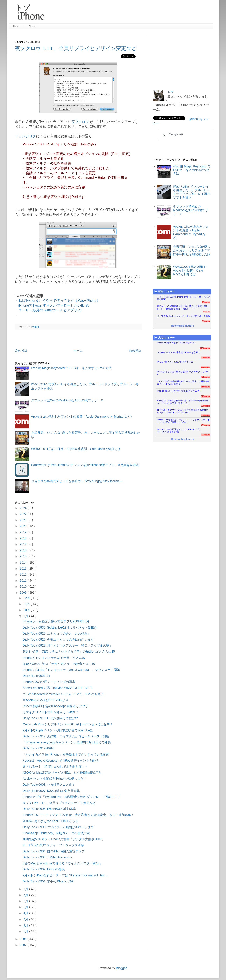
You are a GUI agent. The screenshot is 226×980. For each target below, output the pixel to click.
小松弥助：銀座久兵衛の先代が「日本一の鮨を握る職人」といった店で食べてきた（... (183, 402)
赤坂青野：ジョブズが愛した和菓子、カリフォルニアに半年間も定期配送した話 (192, 250)
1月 (26, 931)
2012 (24, 575)
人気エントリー (164, 338)
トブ (170, 92)
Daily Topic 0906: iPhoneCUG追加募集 (49, 809)
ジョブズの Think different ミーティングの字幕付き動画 (183, 316)
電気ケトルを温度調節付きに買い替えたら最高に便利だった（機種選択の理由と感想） (183, 307)
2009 (24, 593)
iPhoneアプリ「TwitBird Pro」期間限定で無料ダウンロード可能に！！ (72, 797)
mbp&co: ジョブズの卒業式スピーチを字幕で (179, 352)
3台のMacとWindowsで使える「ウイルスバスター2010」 (63, 863)
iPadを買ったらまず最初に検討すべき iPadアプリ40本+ (183, 373)
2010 (24, 587)
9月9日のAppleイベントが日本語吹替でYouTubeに (58, 730)
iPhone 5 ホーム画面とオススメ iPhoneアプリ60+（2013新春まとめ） (179, 431)
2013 (24, 569)
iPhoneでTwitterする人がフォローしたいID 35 (54, 305)
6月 (26, 901)
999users (205, 358)
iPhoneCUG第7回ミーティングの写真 (49, 682)
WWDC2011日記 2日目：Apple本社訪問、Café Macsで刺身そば (76, 449)
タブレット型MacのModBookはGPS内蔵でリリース (67, 400)
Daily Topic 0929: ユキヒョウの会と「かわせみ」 (57, 634)
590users (205, 406)
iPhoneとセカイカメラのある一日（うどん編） (55, 658)
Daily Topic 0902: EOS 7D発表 (44, 869)
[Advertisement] (130, 14)
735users (205, 387)
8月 (26, 889)
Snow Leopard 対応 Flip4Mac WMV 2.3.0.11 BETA (58, 688)
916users (205, 367)
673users (205, 396)
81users (206, 321)
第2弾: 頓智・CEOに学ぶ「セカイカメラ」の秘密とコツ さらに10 (69, 652)
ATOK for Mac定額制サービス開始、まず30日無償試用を (62, 773)
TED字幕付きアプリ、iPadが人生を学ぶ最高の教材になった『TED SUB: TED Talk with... (183, 411)
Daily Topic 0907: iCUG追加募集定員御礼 (51, 791)
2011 (24, 581)
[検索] (185, 134)
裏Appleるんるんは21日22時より (46, 700)
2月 (26, 925)
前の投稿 (135, 351)
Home (17, 26)
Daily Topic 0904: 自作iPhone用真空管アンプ (54, 851)
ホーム (78, 351)
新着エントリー (164, 291)
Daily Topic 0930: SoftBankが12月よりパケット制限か (60, 628)
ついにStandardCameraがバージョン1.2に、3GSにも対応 (63, 694)
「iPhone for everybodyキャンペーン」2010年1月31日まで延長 (67, 742)
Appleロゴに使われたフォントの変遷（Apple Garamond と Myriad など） (82, 416)
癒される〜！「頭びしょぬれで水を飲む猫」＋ (55, 767)
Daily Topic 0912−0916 (38, 748)
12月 (27, 598)
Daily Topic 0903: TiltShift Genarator (47, 857)
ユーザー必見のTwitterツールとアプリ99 (50, 310)
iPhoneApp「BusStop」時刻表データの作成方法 (56, 833)
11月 (27, 604)
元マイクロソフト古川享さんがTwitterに (50, 712)
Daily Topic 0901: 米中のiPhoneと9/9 (48, 881)
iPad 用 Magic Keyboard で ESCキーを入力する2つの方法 (71, 368)
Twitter (35, 327)
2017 (24, 544)
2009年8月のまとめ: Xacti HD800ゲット (50, 821)
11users (206, 302)
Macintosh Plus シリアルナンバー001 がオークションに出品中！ (68, 724)
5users (207, 312)
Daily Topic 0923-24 (36, 676)
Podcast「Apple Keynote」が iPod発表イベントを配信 (60, 761)
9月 (26, 616)
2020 (24, 526)
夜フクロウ (80, 122)
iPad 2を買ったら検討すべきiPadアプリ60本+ (179, 391)
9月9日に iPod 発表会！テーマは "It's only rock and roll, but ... (65, 875)
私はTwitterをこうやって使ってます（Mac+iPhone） (59, 301)
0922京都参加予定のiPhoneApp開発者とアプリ (55, 706)
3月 (26, 919)
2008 (24, 939)
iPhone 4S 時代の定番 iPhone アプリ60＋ (177, 343)
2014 (24, 563)
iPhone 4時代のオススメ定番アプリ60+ (176, 362)
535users (205, 415)
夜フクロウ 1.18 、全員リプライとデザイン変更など (76, 48)
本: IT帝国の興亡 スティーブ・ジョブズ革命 (53, 845)
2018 (24, 538)
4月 (26, 913)
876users (205, 377)
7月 (26, 895)
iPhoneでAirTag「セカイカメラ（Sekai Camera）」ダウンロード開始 (71, 670)
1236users (205, 348)
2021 (24, 520)
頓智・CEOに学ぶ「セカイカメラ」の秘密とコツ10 (59, 664)
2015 (24, 556)
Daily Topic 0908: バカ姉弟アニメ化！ (49, 785)
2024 (24, 508)
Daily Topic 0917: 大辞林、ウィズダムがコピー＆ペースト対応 (66, 736)
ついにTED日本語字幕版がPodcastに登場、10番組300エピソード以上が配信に (183, 383)
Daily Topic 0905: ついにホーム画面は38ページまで (58, 827)
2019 (24, 532)
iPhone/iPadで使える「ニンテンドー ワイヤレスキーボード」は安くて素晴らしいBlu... (183, 421)
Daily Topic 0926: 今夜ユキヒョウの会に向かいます (58, 640)
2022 (24, 514)
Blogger (121, 968)
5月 (26, 907)
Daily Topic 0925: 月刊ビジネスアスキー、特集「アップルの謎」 (67, 646)
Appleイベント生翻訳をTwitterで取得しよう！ (54, 779)
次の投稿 (21, 351)
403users (205, 435)
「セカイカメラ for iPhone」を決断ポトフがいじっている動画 (66, 755)
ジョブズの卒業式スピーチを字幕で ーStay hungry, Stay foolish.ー (77, 481)
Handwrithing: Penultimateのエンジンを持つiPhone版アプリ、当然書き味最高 (85, 465)
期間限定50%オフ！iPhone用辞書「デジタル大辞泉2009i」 (64, 839)
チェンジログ (25, 136)
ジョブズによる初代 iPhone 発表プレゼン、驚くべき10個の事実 (183, 298)
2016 (24, 550)
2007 (24, 945)
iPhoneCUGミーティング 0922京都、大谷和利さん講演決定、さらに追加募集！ (78, 815)
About (32, 26)
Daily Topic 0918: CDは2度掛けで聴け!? (50, 718)
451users (205, 425)
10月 (27, 610)
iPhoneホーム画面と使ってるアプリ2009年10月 (56, 621)
